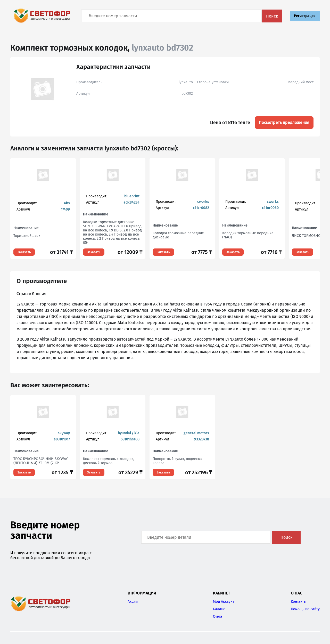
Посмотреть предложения (284, 122)
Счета (218, 617)
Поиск (272, 16)
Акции (133, 602)
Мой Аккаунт (224, 602)
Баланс (219, 609)
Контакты (299, 602)
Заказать (24, 252)
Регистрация (305, 16)
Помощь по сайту (305, 609)
